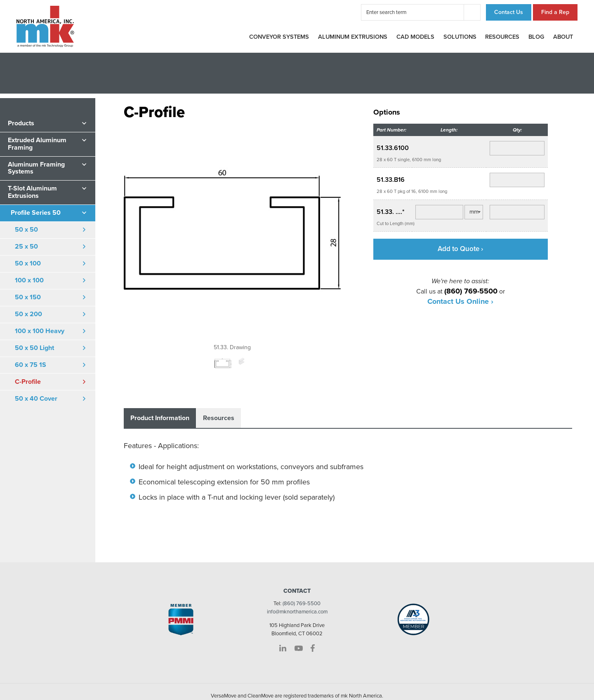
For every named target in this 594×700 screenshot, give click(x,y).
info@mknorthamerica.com (297, 612)
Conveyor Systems (279, 37)
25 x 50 (26, 247)
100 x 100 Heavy (40, 331)
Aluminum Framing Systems (36, 168)
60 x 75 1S (31, 365)
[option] (232, 236)
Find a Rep (555, 12)
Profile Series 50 (36, 213)
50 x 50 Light (34, 348)
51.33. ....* (391, 212)
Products (21, 123)
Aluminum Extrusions (353, 37)
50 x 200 (28, 314)
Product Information (160, 418)
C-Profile (28, 382)
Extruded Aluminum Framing (37, 144)
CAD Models (415, 37)
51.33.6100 (393, 148)
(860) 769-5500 (302, 604)
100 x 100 (29, 280)
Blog (536, 37)
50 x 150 (28, 297)
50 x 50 (26, 230)
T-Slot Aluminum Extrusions (32, 192)
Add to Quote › (460, 249)
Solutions (460, 37)
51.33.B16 (391, 180)
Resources (502, 37)
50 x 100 (28, 263)
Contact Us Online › (460, 301)
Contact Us (509, 12)
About (563, 37)
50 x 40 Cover (36, 399)
